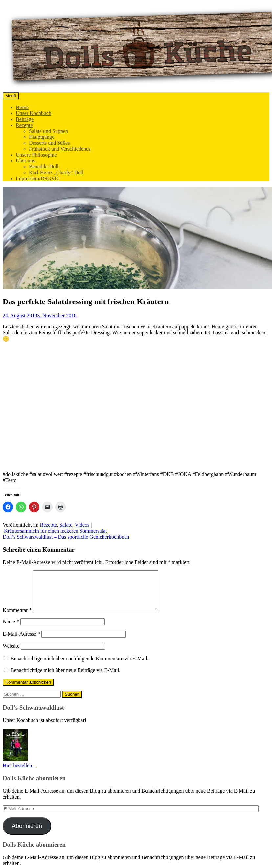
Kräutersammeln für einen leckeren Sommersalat (55, 531)
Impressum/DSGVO (37, 178)
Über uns (25, 161)
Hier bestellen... (19, 773)
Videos (82, 525)
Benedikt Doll (44, 167)
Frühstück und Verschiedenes (60, 149)
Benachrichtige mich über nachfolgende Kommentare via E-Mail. (79, 666)
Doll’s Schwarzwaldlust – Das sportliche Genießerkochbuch (67, 537)
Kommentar (17, 618)
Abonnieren (27, 834)
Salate (66, 525)
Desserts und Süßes (49, 143)
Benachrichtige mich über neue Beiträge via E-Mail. (66, 678)
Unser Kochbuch (34, 113)
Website (11, 654)
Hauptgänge (42, 137)
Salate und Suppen (48, 131)
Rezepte (24, 125)
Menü (11, 96)
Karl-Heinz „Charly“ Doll (56, 172)
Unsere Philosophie (36, 155)
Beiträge (25, 119)
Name (11, 629)
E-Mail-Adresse (21, 642)
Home (22, 107)
